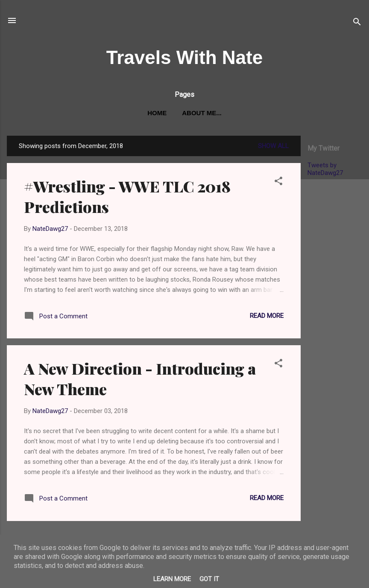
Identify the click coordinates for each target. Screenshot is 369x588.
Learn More (172, 579)
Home (157, 113)
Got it (209, 579)
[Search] (357, 23)
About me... (202, 113)
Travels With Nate (184, 57)
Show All (273, 146)
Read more (267, 316)
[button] (278, 182)
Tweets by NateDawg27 (325, 169)
